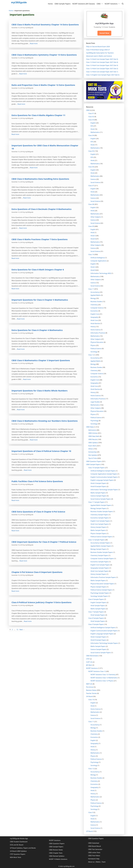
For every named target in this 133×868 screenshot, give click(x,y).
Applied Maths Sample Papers (101, 505)
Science (93, 179)
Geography (94, 317)
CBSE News (90, 427)
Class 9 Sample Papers (96, 624)
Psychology (95, 421)
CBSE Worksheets (92, 656)
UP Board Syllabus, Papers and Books (23, 848)
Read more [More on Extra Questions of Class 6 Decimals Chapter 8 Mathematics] (23, 228)
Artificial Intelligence (98, 258)
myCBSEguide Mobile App (19, 839)
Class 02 (91, 117)
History (93, 327)
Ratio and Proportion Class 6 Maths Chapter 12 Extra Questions (43, 85)
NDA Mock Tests (16, 857)
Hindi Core (94, 320)
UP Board (89, 831)
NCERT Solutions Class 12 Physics (102, 681)
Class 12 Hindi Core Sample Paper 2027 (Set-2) (102, 69)
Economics (94, 311)
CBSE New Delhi (94, 436)
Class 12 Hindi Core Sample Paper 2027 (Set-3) (102, 65)
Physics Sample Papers (99, 533)
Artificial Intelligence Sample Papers (103, 471)
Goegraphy (94, 383)
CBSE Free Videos (94, 856)
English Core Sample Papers (100, 521)
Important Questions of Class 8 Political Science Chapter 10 (41, 451)
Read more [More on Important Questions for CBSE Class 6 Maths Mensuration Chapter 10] (34, 168)
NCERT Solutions (113, 4)
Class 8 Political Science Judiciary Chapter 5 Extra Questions (41, 602)
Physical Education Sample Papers (102, 584)
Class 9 (91, 812)
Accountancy (95, 292)
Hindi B (93, 239)
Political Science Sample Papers (101, 537)
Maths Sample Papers (98, 493)
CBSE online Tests (94, 853)
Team (104, 862)
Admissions (92, 430)
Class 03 (91, 120)
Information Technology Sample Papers (104, 490)
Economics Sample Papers (100, 518)
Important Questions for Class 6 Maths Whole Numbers (39, 391)
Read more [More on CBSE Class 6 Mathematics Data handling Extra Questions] (27, 198)
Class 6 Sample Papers (96, 599)
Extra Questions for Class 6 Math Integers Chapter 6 (38, 270)
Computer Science (97, 308)
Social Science (95, 182)
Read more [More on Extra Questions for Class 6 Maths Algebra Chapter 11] (15, 134)
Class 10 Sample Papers (97, 468)
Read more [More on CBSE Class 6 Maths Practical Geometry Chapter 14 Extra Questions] (34, 43)
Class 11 (91, 289)
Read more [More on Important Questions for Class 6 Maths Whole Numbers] (21, 410)
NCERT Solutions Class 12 (97, 671)
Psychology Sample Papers (100, 593)
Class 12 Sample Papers (97, 540)
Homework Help (94, 859)
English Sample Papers (98, 602)
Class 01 (91, 113)
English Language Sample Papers (102, 480)
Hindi (92, 129)
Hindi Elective (95, 323)
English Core (95, 314)
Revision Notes (91, 690)
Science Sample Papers (99, 496)
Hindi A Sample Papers (98, 483)
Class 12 (91, 355)
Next (22, 630)
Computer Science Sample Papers (102, 559)
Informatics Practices (98, 333)
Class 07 (91, 186)
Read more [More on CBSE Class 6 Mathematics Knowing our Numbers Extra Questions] (34, 440)
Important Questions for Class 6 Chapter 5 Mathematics (40, 300)
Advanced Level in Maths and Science (99, 56)
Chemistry (94, 305)
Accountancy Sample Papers (100, 543)
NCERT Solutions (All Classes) (83, 4)
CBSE (100, 4)
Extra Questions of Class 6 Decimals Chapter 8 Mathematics (42, 209)
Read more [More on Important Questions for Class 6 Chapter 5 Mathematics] (21, 319)
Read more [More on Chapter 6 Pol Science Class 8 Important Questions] (15, 591)
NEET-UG (89, 684)
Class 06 (91, 167)
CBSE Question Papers (94, 461)
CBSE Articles (93, 433)
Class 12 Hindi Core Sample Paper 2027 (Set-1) (102, 72)
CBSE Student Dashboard (19, 842)
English (93, 123)
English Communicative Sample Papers (104, 477)
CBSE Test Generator (95, 849)
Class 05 (91, 151)
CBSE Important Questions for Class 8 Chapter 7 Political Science (44, 542)
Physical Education (97, 342)
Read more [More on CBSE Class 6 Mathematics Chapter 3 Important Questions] (27, 379)
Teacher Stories (91, 693)
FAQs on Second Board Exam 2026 (98, 47)
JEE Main (89, 665)
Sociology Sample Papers (99, 596)
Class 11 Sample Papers (97, 502)
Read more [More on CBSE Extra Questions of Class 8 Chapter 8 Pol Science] (15, 531)
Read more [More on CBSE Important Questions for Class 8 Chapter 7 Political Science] (23, 561)
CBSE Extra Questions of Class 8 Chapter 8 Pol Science (38, 512)
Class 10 (91, 254)
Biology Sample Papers (99, 508)
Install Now (104, 33)
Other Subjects (96, 217)
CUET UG (89, 662)
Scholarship (92, 452)
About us (91, 862)
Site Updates (93, 455)
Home (50, 4)
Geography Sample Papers (100, 568)
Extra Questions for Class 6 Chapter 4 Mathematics (37, 330)
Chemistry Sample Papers (99, 515)
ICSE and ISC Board (17, 845)
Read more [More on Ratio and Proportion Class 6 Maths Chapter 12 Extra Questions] (21, 104)
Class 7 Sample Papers (96, 612)
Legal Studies (95, 402)
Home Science (96, 330)
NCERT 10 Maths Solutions (58, 859)
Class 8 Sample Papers (96, 618)
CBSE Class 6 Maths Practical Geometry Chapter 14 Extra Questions (45, 24)
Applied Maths (96, 295)
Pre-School (90, 687)
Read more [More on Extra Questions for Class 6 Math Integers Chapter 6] (15, 289)
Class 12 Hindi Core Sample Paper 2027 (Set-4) (102, 62)
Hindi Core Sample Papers (100, 524)
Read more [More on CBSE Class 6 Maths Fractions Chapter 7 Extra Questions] (15, 258)
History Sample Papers (98, 527)
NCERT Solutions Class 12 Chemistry (103, 675)
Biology (93, 298)
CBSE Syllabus (93, 443)
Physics (93, 345)
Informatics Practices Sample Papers (103, 577)
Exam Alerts (92, 446)
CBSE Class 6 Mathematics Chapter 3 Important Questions (41, 360)
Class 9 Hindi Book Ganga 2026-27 (98, 50)
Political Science (96, 349)
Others (91, 449)
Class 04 (91, 135)
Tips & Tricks (93, 458)
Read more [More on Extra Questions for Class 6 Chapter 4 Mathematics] (21, 349)
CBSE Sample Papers (62, 4)
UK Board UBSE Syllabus (18, 851)
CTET (88, 659)
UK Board (89, 696)
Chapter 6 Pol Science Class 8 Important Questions (37, 572)
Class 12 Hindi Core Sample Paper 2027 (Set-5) (102, 59)
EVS (92, 126)
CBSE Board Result (94, 846)
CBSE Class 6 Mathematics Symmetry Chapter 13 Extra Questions (44, 55)
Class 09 (91, 226)
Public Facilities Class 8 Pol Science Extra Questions (37, 481)
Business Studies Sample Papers (102, 511)
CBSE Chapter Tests (56, 853)
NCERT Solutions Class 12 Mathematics (104, 678)
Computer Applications (99, 261)
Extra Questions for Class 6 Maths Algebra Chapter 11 (38, 115)
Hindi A (93, 236)
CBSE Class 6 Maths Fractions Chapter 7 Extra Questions (40, 239)
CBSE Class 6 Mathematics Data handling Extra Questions (40, 179)
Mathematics (95, 132)
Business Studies (96, 302)
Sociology (94, 352)
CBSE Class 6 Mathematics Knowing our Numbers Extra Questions (45, 421)
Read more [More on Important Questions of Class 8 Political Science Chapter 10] (28, 470)
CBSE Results (93, 439)
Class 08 (91, 204)
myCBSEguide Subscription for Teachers (100, 53)
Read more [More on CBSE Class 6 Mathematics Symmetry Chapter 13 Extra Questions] (23, 74)
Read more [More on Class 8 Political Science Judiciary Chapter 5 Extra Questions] (28, 621)
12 (17, 630)
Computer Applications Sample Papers (104, 474)
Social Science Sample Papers (101, 499)
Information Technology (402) (101, 273)
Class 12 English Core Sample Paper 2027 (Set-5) (103, 75)
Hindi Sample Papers (98, 606)
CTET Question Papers (18, 854)
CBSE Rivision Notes (56, 850)
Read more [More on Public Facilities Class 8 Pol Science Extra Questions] (15, 500)
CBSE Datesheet (94, 843)
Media (98, 862)
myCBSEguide (19, 2)
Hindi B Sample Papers (98, 486)
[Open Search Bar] (123, 4)
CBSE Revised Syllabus (57, 856)
